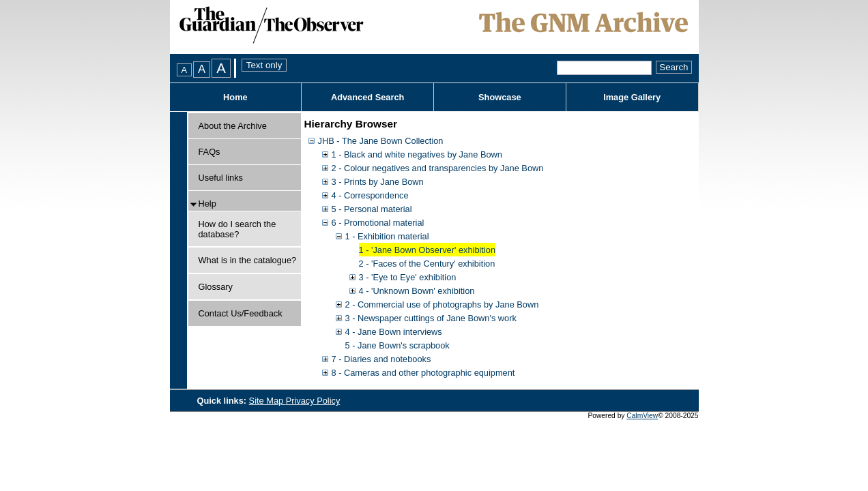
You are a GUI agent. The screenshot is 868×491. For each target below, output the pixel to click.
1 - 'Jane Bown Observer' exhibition (428, 250)
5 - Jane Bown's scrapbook (397, 345)
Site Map (267, 401)
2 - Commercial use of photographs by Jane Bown (442, 304)
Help (207, 204)
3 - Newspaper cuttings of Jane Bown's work (431, 318)
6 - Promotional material (378, 223)
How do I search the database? (237, 229)
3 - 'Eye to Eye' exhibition (408, 277)
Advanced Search (367, 97)
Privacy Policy (313, 401)
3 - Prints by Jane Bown (378, 182)
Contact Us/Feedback (241, 313)
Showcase (500, 97)
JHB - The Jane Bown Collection (381, 141)
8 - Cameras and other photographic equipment (423, 373)
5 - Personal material (372, 209)
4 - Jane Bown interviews (394, 332)
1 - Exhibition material (387, 236)
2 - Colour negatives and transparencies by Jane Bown (438, 168)
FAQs (209, 152)
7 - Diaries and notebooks (381, 359)
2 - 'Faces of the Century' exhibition (427, 264)
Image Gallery (632, 97)
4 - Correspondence (370, 195)
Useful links (221, 178)
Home (235, 97)
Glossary (216, 287)
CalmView (642, 416)
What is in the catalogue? (248, 260)
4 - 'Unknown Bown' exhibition (417, 291)
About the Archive (233, 126)
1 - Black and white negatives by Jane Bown (417, 154)
